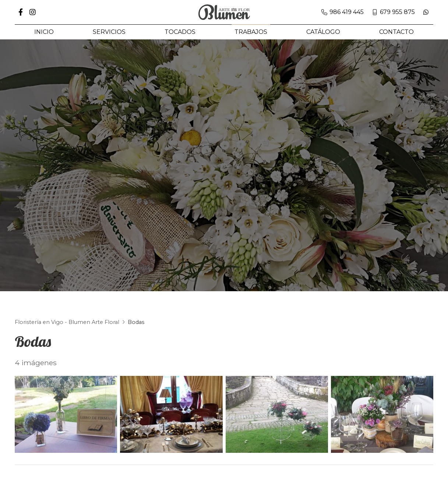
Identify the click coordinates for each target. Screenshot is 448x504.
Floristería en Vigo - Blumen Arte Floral (67, 328)
